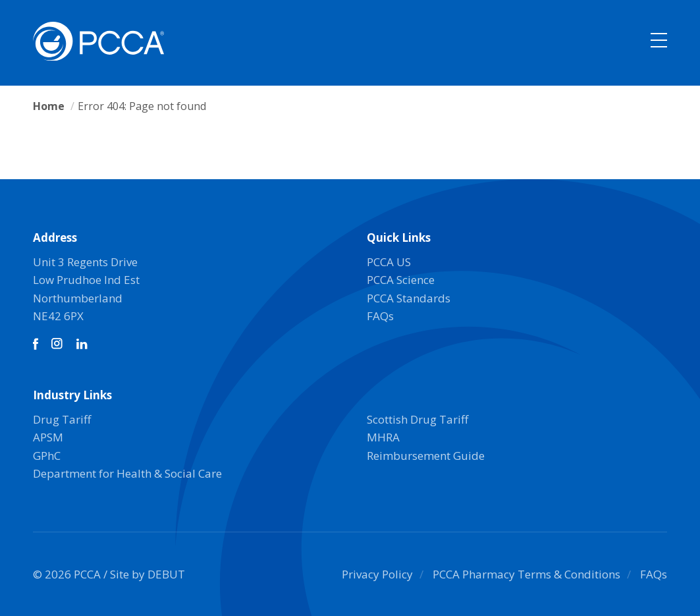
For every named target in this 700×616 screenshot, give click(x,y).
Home (49, 106)
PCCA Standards (409, 298)
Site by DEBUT (148, 574)
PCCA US (389, 262)
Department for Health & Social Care (127, 473)
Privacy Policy (377, 574)
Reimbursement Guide (426, 456)
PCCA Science (401, 280)
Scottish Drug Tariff (417, 419)
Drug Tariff (62, 419)
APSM (48, 437)
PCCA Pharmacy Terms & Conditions (526, 574)
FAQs (380, 316)
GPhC (47, 456)
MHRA (383, 437)
